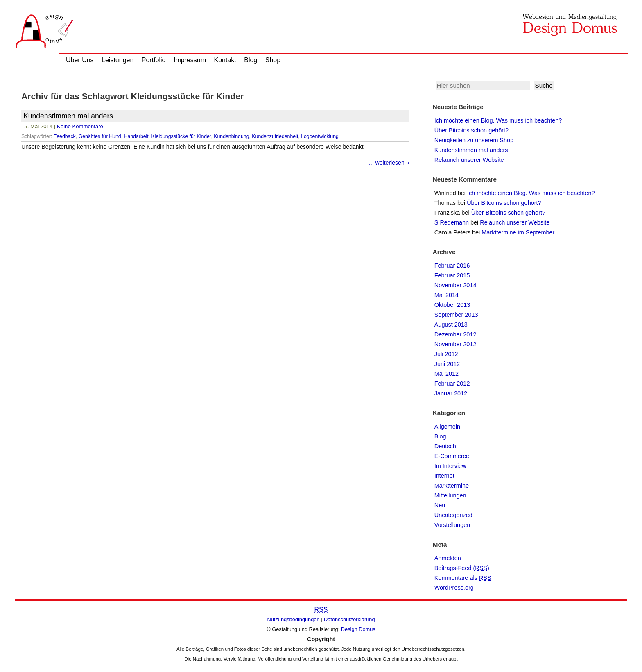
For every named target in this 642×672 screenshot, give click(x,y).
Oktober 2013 (452, 305)
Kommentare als (463, 578)
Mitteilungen (450, 495)
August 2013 (451, 325)
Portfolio (154, 60)
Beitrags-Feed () (462, 568)
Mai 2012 (446, 374)
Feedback (65, 136)
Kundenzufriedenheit (275, 136)
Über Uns (80, 60)
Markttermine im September (518, 232)
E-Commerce (452, 456)
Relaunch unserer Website (469, 160)
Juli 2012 (446, 354)
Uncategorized (453, 515)
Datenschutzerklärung (349, 619)
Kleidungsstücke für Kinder (181, 136)
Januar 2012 (451, 393)
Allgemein (447, 427)
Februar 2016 (452, 266)
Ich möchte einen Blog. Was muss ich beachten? (498, 120)
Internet (444, 476)
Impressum (190, 60)
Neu (440, 505)
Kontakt (225, 60)
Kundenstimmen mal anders (68, 116)
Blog (251, 60)
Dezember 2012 (456, 334)
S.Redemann (452, 222)
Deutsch (445, 446)
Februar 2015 (452, 275)
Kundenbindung (231, 136)
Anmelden (448, 558)
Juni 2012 (447, 364)
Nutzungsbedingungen (294, 619)
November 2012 (456, 344)
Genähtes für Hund (100, 136)
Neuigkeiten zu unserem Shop (474, 140)
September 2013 (456, 315)
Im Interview (450, 466)
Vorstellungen (452, 525)
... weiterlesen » (389, 163)
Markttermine (452, 486)
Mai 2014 (446, 295)
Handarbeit (136, 136)
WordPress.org (454, 588)
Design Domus (358, 629)
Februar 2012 (452, 384)
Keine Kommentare (80, 126)
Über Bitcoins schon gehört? (471, 130)
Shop (273, 60)
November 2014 (456, 285)
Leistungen (118, 60)
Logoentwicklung (320, 136)
